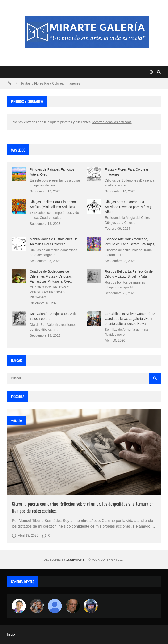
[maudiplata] (91, 606)
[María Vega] (55, 606)
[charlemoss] (73, 606)
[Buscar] (159, 72)
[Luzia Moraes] (37, 606)
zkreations (75, 560)
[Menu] (9, 72)
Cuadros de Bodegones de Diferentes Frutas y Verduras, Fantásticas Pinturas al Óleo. (51, 276)
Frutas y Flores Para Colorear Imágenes (51, 83)
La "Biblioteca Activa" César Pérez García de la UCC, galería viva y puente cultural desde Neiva (130, 319)
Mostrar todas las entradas (112, 122)
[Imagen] (84, 452)
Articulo (16, 421)
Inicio (11, 634)
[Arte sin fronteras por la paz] (19, 606)
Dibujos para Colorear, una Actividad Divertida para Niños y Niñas (128, 207)
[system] (152, 72)
